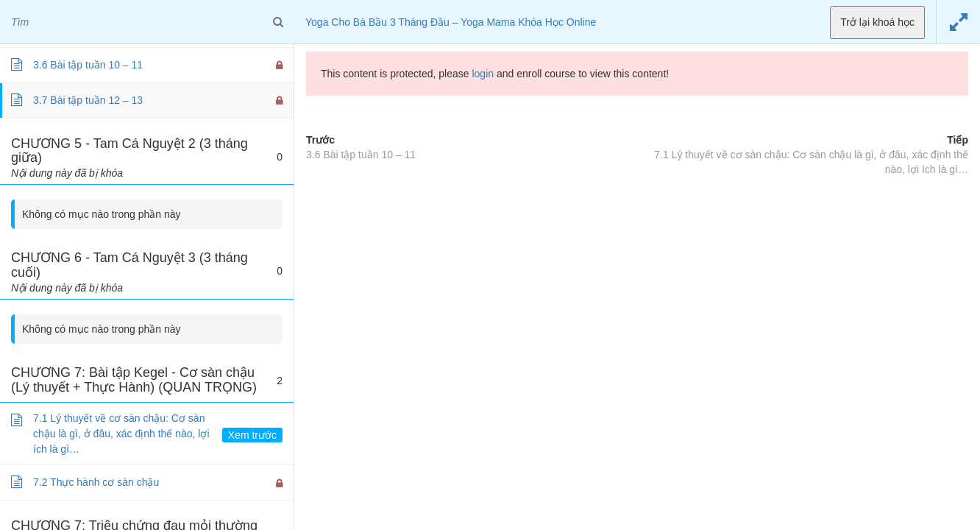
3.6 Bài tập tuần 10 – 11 (361, 155)
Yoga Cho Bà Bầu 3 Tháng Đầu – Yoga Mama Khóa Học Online (451, 22)
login (483, 74)
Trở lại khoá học (877, 22)
